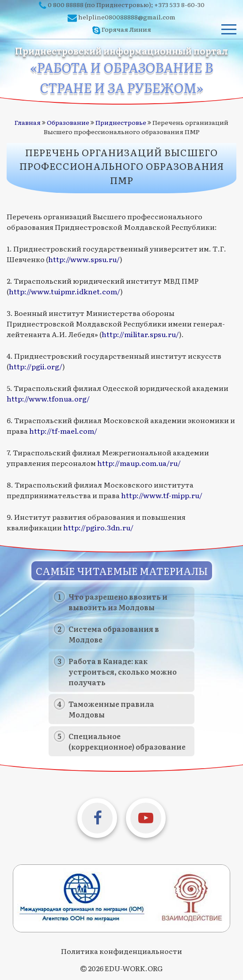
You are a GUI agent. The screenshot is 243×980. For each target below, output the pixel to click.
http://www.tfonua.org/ (48, 398)
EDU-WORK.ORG (134, 968)
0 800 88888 (66, 4)
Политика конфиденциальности (121, 951)
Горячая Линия (126, 29)
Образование (68, 122)
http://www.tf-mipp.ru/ (162, 495)
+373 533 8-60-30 (179, 4)
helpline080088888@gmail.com (127, 17)
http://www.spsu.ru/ (84, 259)
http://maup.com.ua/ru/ (139, 463)
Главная (28, 122)
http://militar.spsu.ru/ (140, 334)
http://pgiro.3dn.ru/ (98, 527)
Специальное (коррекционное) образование (127, 741)
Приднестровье (121, 122)
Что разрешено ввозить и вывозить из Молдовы (118, 602)
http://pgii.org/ (36, 366)
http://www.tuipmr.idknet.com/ (65, 291)
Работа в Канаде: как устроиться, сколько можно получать (123, 672)
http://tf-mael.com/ (63, 431)
